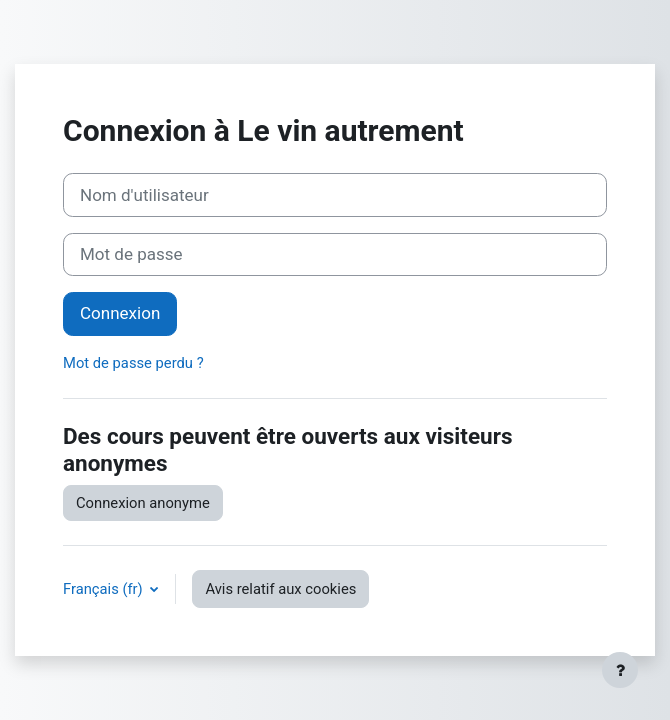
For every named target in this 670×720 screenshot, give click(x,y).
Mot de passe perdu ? (133, 363)
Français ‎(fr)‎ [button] (104, 589)
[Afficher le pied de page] (620, 670)
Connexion (120, 313)
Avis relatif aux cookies (280, 589)
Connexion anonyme (143, 503)
